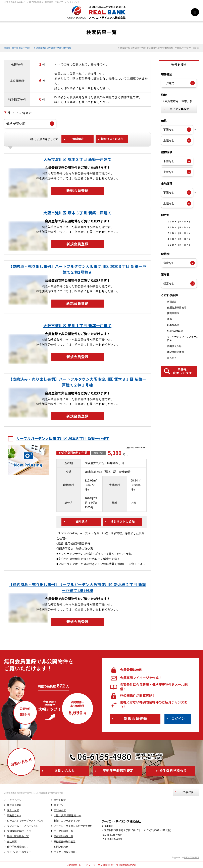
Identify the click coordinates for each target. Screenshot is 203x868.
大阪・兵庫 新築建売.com (68, 816)
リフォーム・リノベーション (23, 826)
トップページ (14, 800)
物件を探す (60, 800)
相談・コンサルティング (67, 821)
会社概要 (12, 842)
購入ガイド (13, 810)
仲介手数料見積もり (18, 847)
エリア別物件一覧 (63, 831)
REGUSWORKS (192, 857)
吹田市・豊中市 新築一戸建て (17, 48)
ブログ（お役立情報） (66, 852)
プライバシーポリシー (19, 852)
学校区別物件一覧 (63, 836)
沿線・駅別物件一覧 (18, 836)
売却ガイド (60, 810)
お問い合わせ (61, 847)
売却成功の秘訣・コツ (19, 831)
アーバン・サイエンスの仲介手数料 (73, 826)
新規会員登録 (14, 805)
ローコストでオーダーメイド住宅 (25, 821)
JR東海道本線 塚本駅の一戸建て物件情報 (52, 48)
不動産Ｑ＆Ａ (14, 816)
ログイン (59, 805)
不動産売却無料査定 (65, 842)
